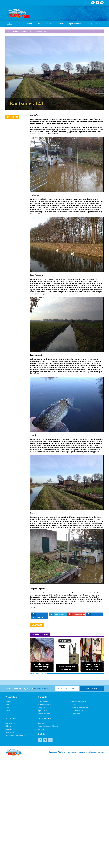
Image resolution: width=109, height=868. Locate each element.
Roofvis (19, 24)
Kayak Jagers (10, 729)
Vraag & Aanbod (94, 24)
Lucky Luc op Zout (45, 708)
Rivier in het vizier (45, 702)
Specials (60, 24)
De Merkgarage (91, 752)
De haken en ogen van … (80, 702)
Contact (41, 729)
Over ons (41, 723)
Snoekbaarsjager (77, 711)
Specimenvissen (44, 714)
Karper (30, 24)
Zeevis (40, 24)
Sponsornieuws (11, 723)
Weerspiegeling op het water (16, 735)
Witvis (49, 24)
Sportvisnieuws (75, 24)
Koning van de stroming (79, 708)
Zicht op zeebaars (44, 705)
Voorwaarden (72, 752)
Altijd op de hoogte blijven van (28, 689)
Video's (8, 726)
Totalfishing (62, 752)
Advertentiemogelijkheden (48, 726)
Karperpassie (75, 714)
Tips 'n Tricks (43, 711)
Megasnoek (10, 732)
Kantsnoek (27, 31)
